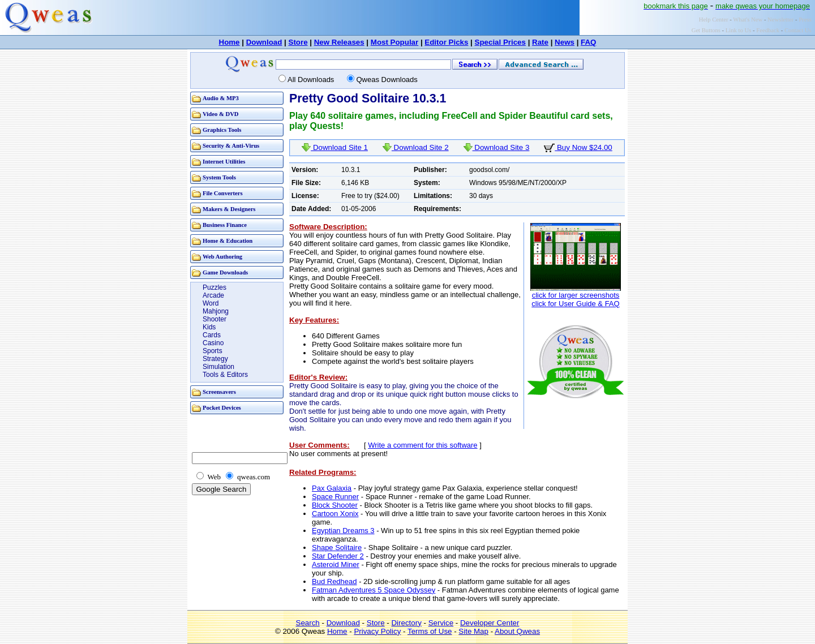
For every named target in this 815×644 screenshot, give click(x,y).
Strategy (215, 359)
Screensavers (219, 392)
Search (308, 623)
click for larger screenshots (576, 295)
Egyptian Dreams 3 (343, 531)
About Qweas (517, 631)
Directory (406, 623)
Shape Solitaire (337, 548)
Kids (209, 327)
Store (298, 42)
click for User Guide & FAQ (575, 304)
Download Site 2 (416, 147)
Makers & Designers (229, 209)
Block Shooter (335, 505)
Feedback (768, 30)
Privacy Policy (377, 631)
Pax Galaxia (332, 488)
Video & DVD (221, 114)
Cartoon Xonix (335, 514)
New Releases (339, 42)
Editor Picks (446, 42)
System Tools (219, 177)
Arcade (213, 295)
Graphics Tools (222, 130)
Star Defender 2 (338, 556)
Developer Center (490, 623)
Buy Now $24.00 (578, 147)
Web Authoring (222, 257)
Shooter (215, 319)
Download (264, 42)
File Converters (223, 193)
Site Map (473, 631)
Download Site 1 (335, 147)
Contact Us (798, 30)
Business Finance (225, 225)
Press (805, 20)
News (565, 42)
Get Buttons (706, 30)
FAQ (588, 42)
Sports (213, 351)
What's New (748, 20)
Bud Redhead (334, 581)
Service (441, 623)
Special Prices (500, 42)
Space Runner (335, 497)
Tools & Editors (225, 375)
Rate (540, 42)
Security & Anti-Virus (231, 146)
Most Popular (394, 42)
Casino (213, 343)
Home (230, 42)
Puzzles (215, 287)
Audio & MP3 (221, 98)
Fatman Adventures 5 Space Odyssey (374, 590)
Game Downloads (225, 272)
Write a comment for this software (422, 445)
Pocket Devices (222, 408)
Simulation (218, 367)
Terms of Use (430, 631)
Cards (212, 335)
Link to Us (739, 30)
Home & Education (228, 241)
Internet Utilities (224, 162)
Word (211, 303)
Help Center (714, 20)
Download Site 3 (497, 147)
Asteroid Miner (336, 564)
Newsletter (780, 20)
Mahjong (216, 311)
